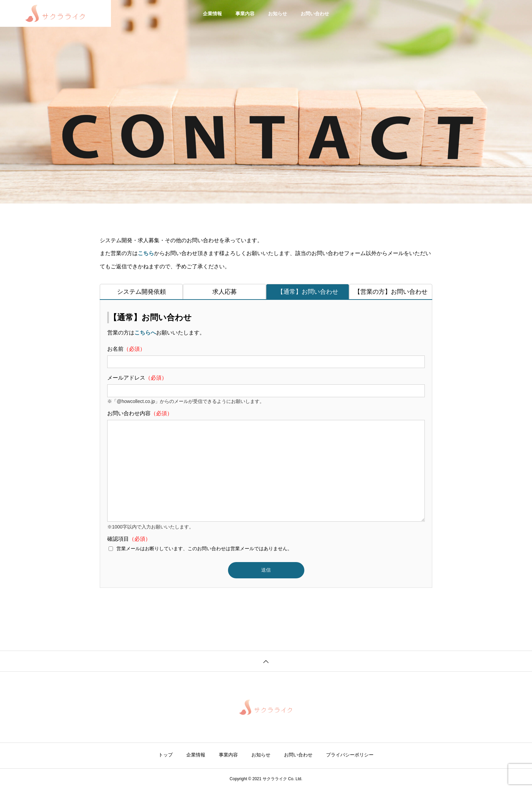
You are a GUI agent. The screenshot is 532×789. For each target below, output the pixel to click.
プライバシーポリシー (350, 755)
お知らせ (278, 14)
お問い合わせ (315, 14)
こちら (146, 253)
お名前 (266, 357)
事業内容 (245, 14)
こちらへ (145, 333)
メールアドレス (266, 386)
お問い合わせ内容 (266, 467)
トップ (166, 755)
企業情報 (212, 14)
